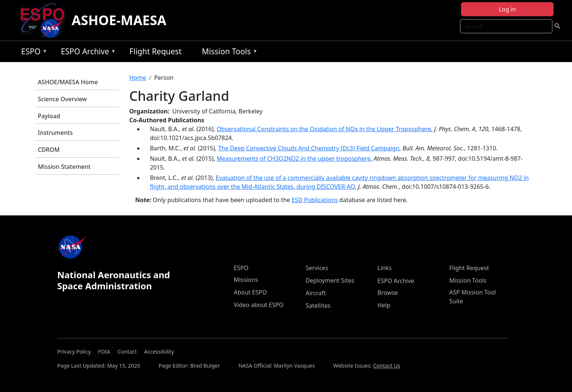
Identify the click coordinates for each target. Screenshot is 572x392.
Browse (388, 293)
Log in (507, 9)
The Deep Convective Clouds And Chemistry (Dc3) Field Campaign (309, 148)
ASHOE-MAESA (119, 20)
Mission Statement (64, 167)
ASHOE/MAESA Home (68, 82)
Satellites (318, 306)
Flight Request (155, 51)
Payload (49, 116)
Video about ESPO (259, 305)
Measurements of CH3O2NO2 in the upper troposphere (294, 158)
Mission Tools (228, 53)
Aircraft (316, 293)
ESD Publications (315, 200)
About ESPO (250, 292)
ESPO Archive (87, 53)
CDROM (49, 150)
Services (317, 268)
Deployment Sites (330, 280)
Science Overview (62, 99)
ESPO (32, 53)
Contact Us (387, 366)
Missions (246, 280)
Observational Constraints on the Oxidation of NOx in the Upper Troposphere (324, 129)
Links (385, 268)
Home (138, 78)
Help (384, 305)
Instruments (55, 133)
